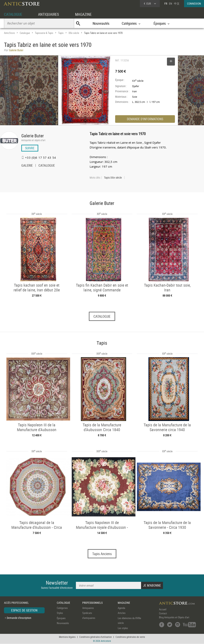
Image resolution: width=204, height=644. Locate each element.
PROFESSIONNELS (92, 603)
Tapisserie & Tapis (44, 33)
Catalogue (25, 33)
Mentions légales (67, 637)
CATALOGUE (14, 14)
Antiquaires (88, 608)
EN (171, 3)
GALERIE (27, 166)
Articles (122, 613)
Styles (60, 613)
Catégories (62, 608)
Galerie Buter (33, 136)
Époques (61, 618)
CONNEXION (194, 3)
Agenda (121, 608)
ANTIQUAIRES (50, 14)
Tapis (61, 33)
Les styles (123, 628)
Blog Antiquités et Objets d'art (174, 617)
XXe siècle (74, 33)
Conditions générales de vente (130, 637)
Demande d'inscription (19, 618)
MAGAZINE (86, 14)
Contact (163, 613)
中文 (177, 3)
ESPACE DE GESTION (24, 610)
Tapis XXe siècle (113, 178)
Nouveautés (101, 23)
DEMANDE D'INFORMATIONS (145, 119)
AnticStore (9, 33)
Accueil (163, 609)
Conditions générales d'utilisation (96, 637)
